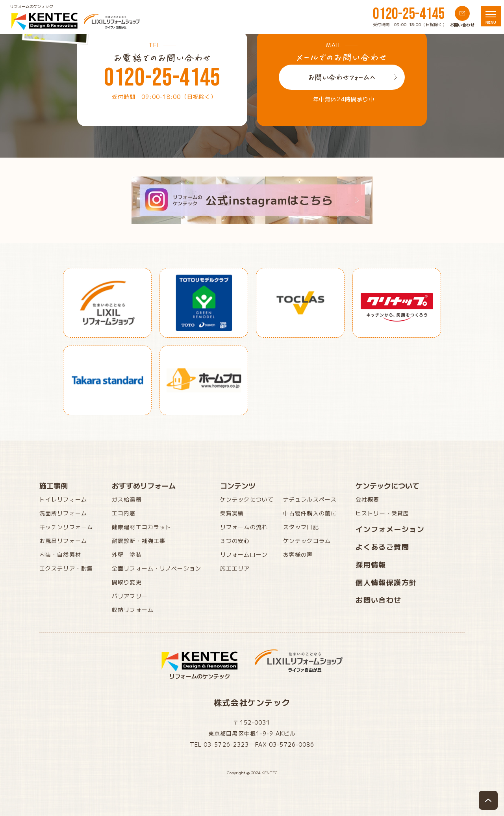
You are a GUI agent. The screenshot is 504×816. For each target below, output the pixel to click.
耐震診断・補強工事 (139, 541)
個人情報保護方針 (386, 582)
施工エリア (235, 568)
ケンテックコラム (307, 541)
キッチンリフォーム (66, 527)
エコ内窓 (124, 513)
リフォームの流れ (244, 527)
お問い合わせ (379, 600)
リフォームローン (244, 554)
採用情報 (371, 564)
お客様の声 (298, 554)
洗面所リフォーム (63, 513)
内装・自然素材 (60, 554)
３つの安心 (235, 541)
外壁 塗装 (127, 554)
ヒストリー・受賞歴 (382, 513)
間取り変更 (127, 582)
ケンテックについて (247, 499)
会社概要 (367, 499)
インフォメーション (390, 529)
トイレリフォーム (63, 499)
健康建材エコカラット (142, 527)
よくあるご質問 (382, 546)
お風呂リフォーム (63, 541)
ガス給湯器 (127, 499)
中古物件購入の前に (310, 513)
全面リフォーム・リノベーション (157, 568)
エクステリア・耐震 (66, 568)
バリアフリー (130, 596)
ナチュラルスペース (310, 499)
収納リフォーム (133, 610)
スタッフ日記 (301, 527)
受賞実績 (232, 513)
